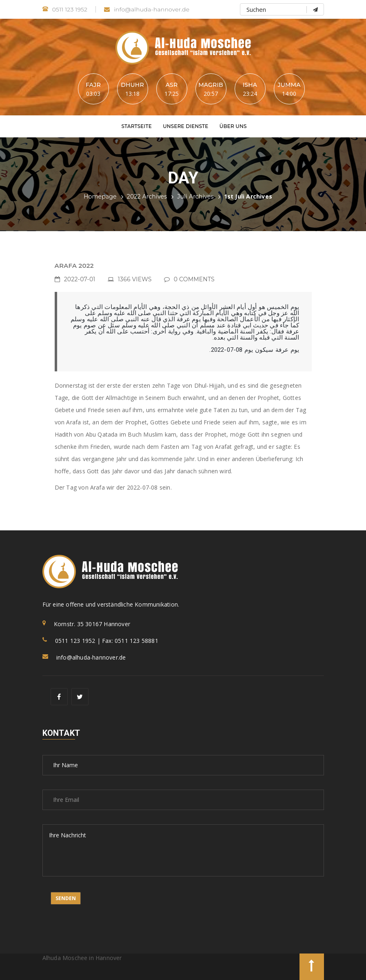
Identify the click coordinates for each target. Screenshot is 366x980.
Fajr (93, 85)
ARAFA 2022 (74, 266)
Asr (172, 85)
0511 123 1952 (65, 9)
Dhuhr (132, 85)
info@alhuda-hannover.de (147, 10)
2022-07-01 (80, 279)
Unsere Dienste (185, 126)
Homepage (100, 196)
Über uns (233, 126)
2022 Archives (147, 196)
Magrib (211, 85)
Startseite (136, 126)
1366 (135, 279)
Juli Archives (195, 196)
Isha (250, 85)
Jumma (289, 85)
